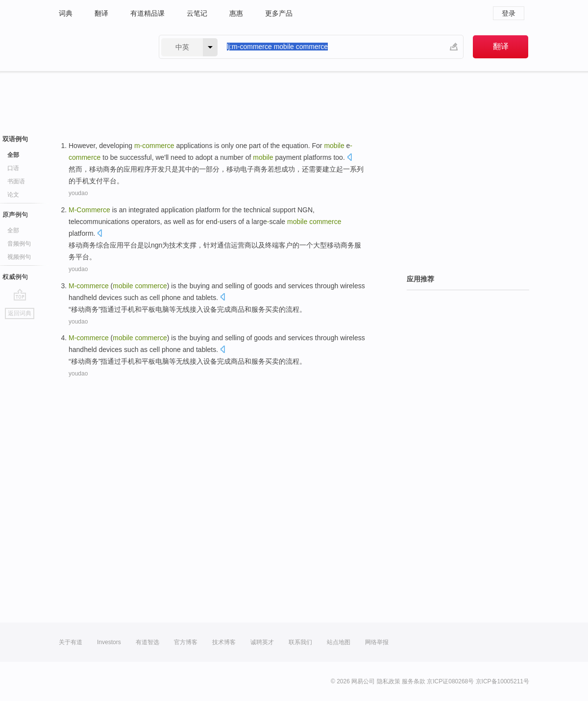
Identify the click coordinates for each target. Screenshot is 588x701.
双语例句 (15, 139)
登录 (509, 13)
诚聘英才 (262, 642)
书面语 (16, 181)
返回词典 (20, 313)
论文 (13, 195)
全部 (13, 155)
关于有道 (71, 642)
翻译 (101, 13)
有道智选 (147, 642)
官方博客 (186, 642)
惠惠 (236, 13)
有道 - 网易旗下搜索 (99, 47)
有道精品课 (147, 13)
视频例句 (19, 257)
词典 (66, 13)
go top (20, 295)
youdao (78, 193)
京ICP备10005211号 (502, 681)
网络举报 (377, 642)
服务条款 (414, 681)
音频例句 (19, 244)
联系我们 (300, 642)
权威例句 (15, 277)
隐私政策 (389, 681)
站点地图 (339, 642)
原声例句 (15, 214)
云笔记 (197, 13)
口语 (13, 168)
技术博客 (224, 642)
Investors (109, 642)
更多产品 (279, 13)
